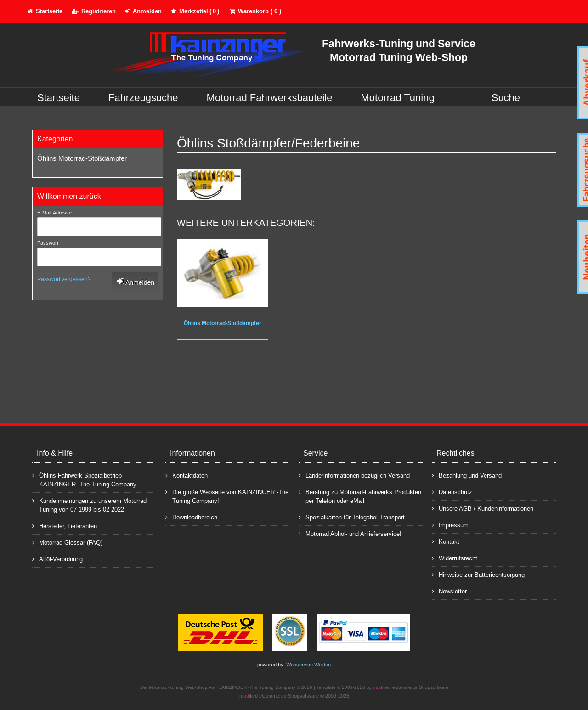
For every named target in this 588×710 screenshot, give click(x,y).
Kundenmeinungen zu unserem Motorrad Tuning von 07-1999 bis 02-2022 (89, 505)
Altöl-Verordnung (57, 559)
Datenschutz (452, 492)
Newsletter (449, 591)
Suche (506, 98)
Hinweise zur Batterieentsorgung (478, 574)
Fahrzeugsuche (143, 98)
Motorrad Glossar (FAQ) (67, 542)
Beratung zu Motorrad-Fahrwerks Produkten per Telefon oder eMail (360, 496)
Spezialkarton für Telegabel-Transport (352, 517)
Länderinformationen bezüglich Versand (354, 475)
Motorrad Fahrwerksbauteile (270, 98)
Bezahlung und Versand (467, 475)
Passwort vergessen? (64, 279)
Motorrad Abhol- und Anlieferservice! (350, 533)
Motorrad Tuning (398, 98)
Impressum (450, 525)
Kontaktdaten (187, 475)
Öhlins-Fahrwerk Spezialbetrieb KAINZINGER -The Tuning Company (84, 479)
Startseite (59, 98)
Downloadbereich (191, 517)
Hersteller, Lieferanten (65, 526)
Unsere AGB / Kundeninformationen (483, 508)
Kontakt (446, 541)
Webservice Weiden (308, 665)
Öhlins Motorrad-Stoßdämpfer (82, 158)
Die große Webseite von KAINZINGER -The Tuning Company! (227, 496)
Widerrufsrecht (455, 558)
